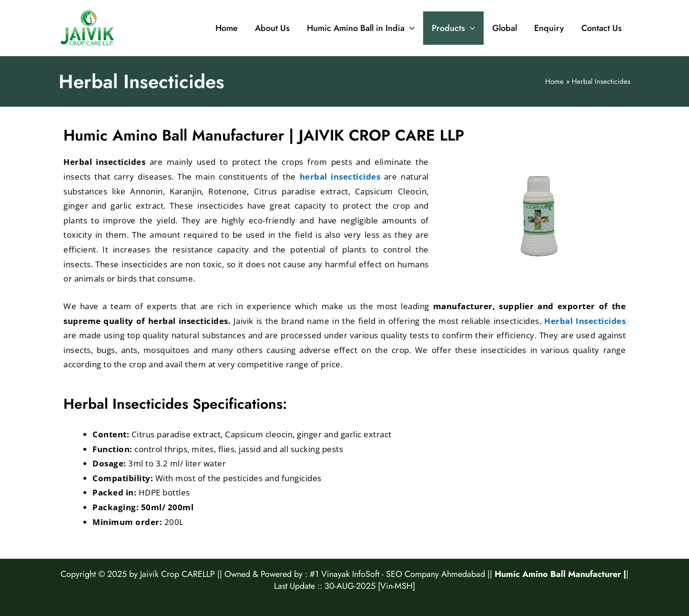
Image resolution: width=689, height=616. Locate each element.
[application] (410, 28)
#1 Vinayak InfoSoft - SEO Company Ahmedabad (397, 574)
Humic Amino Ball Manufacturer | (560, 574)
